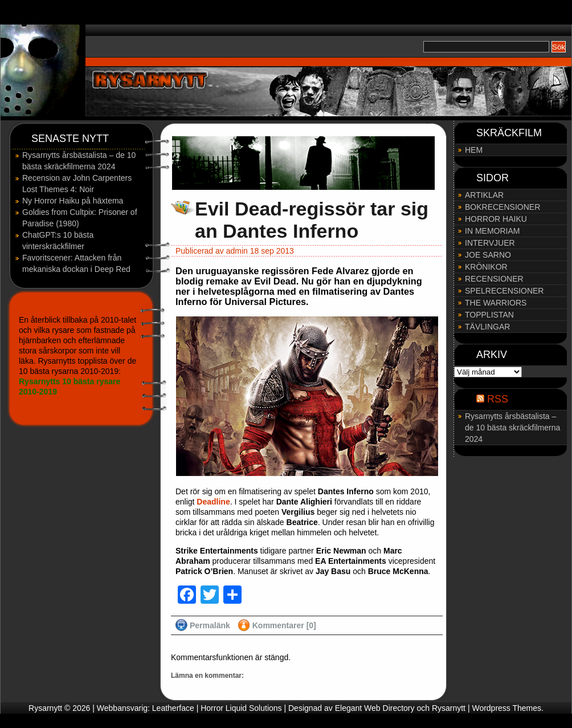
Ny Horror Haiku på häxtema (73, 201)
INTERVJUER (490, 243)
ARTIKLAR (484, 195)
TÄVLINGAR (487, 327)
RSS (498, 399)
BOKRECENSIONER (502, 207)
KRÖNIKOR (486, 267)
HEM (474, 150)
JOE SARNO (488, 255)
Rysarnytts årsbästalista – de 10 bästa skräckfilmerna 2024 (512, 428)
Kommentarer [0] (284, 625)
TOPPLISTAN (489, 315)
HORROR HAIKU (496, 219)
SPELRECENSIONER (504, 291)
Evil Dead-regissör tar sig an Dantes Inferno (312, 220)
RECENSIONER (494, 279)
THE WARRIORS (496, 303)
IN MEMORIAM (492, 231)
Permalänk (210, 625)
